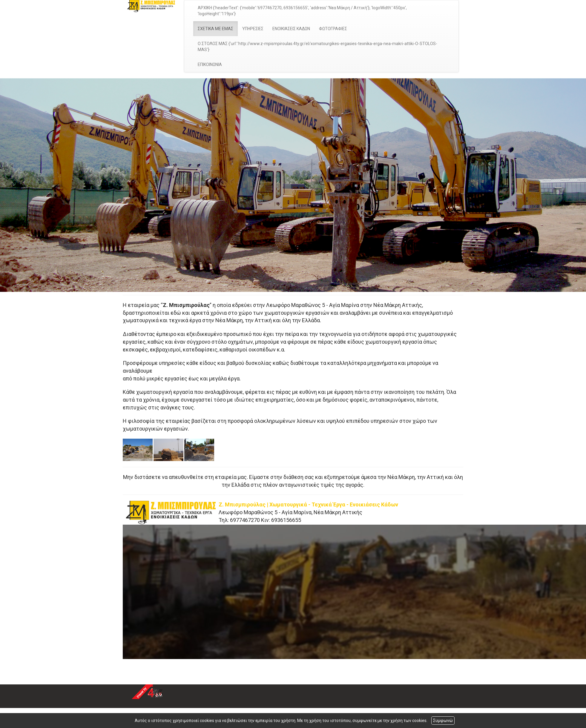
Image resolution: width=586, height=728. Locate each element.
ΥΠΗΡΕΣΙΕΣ (253, 29)
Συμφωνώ (443, 721)
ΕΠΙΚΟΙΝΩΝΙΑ (210, 64)
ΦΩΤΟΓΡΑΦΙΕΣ (333, 29)
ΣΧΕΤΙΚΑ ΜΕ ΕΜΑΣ (215, 29)
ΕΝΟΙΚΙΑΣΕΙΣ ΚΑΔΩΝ (291, 29)
